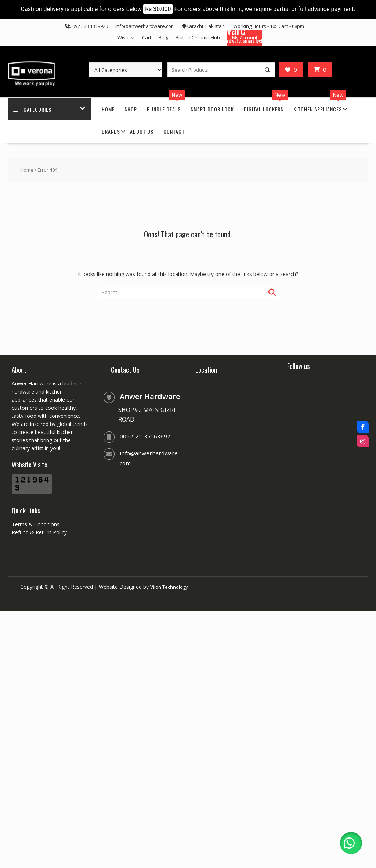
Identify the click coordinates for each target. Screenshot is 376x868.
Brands (111, 131)
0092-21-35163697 (145, 436)
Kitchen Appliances (318, 109)
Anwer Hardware (208, 29)
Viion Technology (171, 587)
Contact (174, 131)
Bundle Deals (164, 109)
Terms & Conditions (36, 524)
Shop (131, 109)
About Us (142, 131)
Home (108, 109)
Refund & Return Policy (39, 532)
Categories (33, 109)
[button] (350, 842)
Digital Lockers (264, 109)
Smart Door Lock (212, 109)
